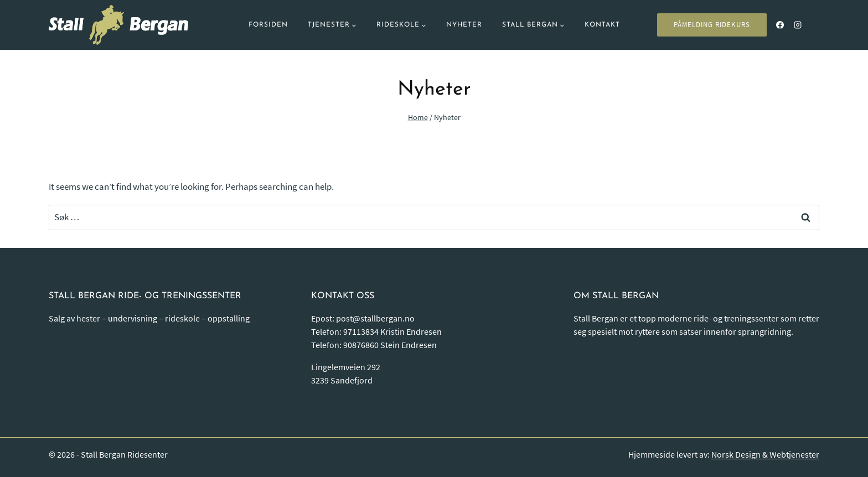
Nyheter (464, 25)
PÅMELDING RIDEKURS (712, 25)
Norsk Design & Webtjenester (765, 454)
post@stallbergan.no (375, 318)
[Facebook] (780, 25)
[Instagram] (798, 25)
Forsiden (268, 25)
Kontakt (602, 25)
